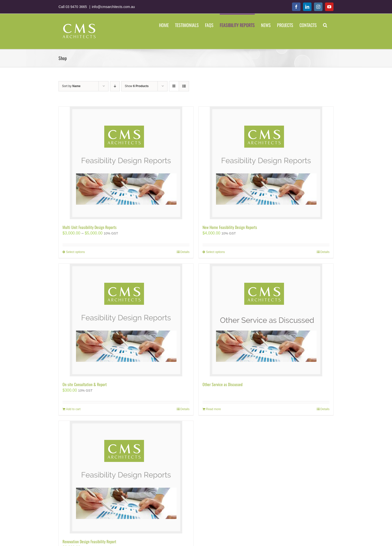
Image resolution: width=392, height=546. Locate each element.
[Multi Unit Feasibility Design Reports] (126, 163)
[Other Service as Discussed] (266, 320)
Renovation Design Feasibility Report (89, 541)
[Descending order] (115, 86)
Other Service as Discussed (222, 384)
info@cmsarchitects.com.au (113, 7)
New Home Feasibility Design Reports (230, 227)
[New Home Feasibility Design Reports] (266, 163)
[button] (325, 25)
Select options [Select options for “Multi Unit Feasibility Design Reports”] (75, 252)
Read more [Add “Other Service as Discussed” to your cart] (213, 409)
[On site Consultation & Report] (126, 320)
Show (137, 86)
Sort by (71, 86)
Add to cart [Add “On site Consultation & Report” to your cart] (73, 409)
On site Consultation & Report (85, 384)
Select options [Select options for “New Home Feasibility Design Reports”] (215, 252)
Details (185, 252)
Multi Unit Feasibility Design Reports (89, 227)
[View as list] (184, 86)
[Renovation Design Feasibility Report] (126, 477)
